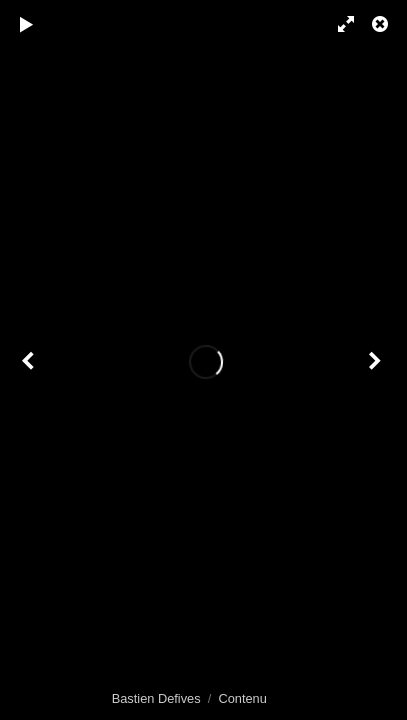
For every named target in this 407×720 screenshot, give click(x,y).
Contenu (242, 698)
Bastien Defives (156, 698)
